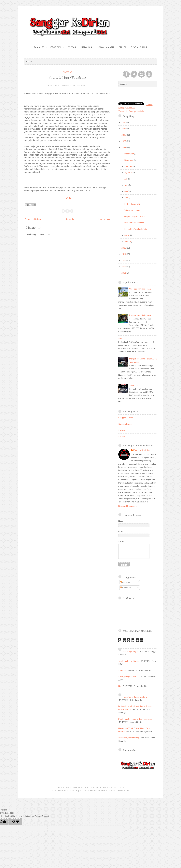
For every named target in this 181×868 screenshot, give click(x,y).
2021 (124, 147)
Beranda (70, 219)
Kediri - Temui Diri (132, 204)
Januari (128, 242)
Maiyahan (87, 47)
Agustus (128, 172)
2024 (124, 129)
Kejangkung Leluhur (127, 677)
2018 (124, 260)
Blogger (119, 788)
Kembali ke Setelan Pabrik (135, 229)
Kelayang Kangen (130, 651)
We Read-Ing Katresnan (140, 289)
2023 (124, 135)
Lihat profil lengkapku (128, 506)
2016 (124, 273)
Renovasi (122, 338)
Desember (129, 154)
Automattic (71, 791)
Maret (127, 235)
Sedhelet (122, 670)
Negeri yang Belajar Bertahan (135, 697)
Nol (120, 686)
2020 (124, 248)
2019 (124, 254)
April (127, 198)
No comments (79, 85)
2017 (124, 267)
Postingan (126, 582)
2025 (124, 122)
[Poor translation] (16, 822)
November (129, 160)
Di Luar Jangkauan (132, 210)
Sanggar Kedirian (126, 418)
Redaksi (122, 430)
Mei (126, 191)
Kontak (122, 436)
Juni (126, 185)
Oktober (128, 166)
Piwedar (71, 47)
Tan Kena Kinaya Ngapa (129, 661)
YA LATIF (133, 385)
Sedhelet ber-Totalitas (68, 77)
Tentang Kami (139, 47)
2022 (124, 141)
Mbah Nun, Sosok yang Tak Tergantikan (136, 719)
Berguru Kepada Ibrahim (135, 216)
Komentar (126, 587)
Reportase (56, 47)
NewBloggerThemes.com (115, 791)
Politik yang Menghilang (129, 738)
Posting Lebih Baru (33, 219)
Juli (126, 179)
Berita (122, 47)
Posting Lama (104, 219)
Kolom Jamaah (105, 47)
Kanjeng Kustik (125, 424)
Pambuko (39, 47)
